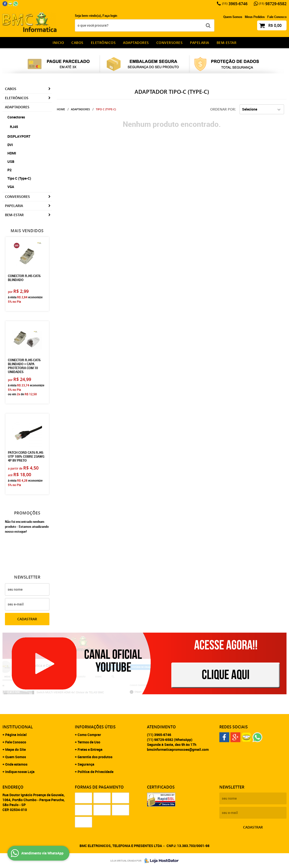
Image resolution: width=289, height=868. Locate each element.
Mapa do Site (15, 749)
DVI (10, 145)
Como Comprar (89, 735)
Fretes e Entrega (90, 749)
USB (11, 161)
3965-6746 (235, 4)
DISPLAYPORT (19, 136)
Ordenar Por (223, 109)
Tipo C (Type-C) (19, 178)
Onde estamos (16, 764)
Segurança (86, 764)
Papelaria (200, 43)
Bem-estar (227, 43)
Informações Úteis (95, 727)
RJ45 (14, 127)
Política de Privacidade (95, 772)
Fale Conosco (277, 17)
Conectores (16, 117)
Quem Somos (233, 17)
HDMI (12, 153)
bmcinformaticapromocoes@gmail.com (178, 749)
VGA (11, 187)
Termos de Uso (89, 742)
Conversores (170, 43)
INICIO (58, 43)
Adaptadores (136, 43)
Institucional (18, 727)
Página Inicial (16, 735)
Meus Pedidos (255, 17)
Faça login (110, 16)
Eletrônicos (103, 43)
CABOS (77, 43)
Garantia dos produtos (95, 757)
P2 (10, 170)
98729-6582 (273, 4)
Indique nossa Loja (20, 772)
